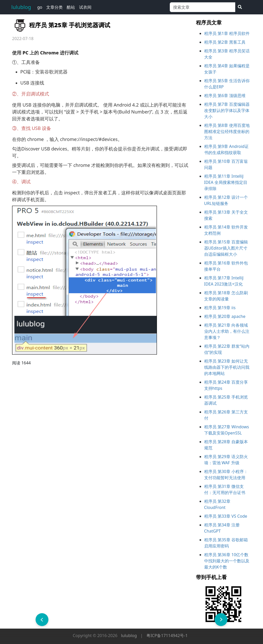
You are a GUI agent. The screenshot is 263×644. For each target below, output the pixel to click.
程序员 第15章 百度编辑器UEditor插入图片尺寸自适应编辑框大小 (226, 248)
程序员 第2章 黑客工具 (225, 42)
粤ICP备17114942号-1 (167, 636)
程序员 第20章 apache (225, 316)
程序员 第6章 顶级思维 (225, 96)
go (40, 7)
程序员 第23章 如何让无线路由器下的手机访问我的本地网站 (227, 367)
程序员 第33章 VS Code (226, 516)
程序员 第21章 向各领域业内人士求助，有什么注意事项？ (227, 331)
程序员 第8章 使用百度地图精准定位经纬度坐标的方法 (227, 131)
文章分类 (54, 7)
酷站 (71, 7)
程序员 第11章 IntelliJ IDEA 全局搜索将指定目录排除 (226, 182)
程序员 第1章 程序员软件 (227, 33)
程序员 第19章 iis (220, 308)
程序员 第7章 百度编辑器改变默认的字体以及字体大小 (227, 110)
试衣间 (85, 7)
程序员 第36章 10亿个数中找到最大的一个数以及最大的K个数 (227, 561)
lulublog (21, 7)
